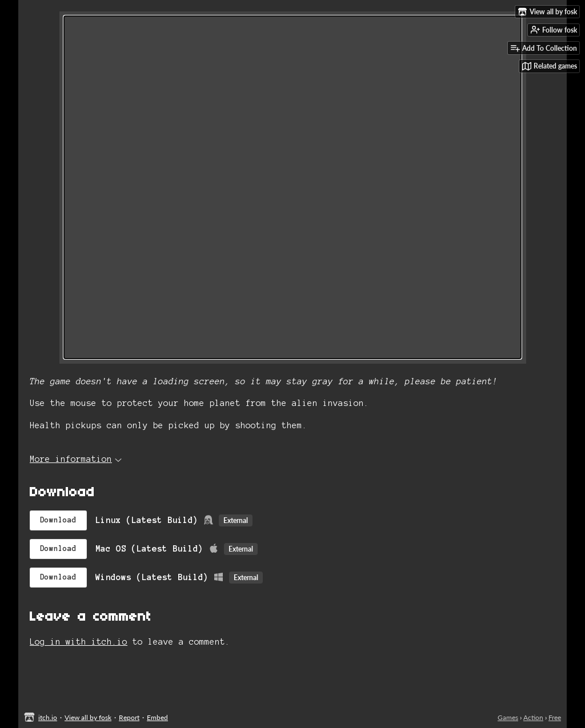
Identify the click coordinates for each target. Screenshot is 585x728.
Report (129, 717)
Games (508, 717)
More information (76, 459)
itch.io (48, 717)
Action (533, 717)
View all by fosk (88, 717)
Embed (157, 717)
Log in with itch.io (79, 642)
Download (58, 520)
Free (555, 717)
